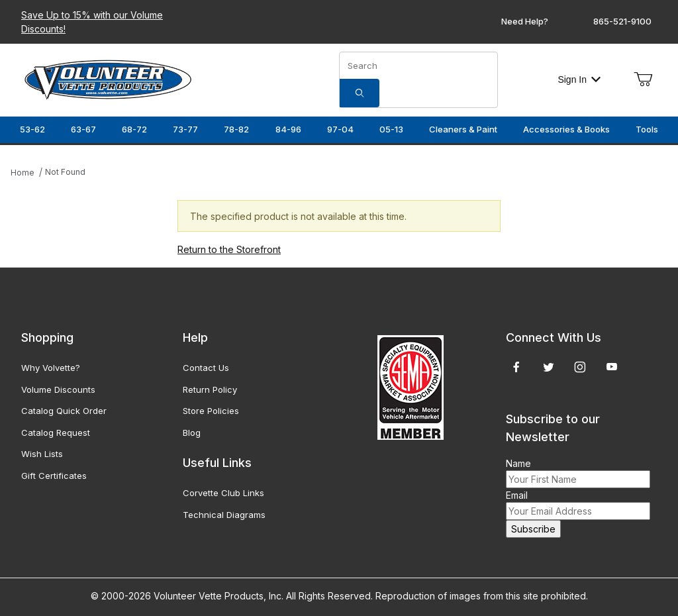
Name (518, 463)
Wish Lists (42, 454)
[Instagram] (580, 367)
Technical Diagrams (224, 515)
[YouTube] (612, 367)
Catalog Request (56, 433)
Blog (192, 433)
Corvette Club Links (223, 493)
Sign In (579, 79)
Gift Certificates (54, 476)
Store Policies (211, 411)
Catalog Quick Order (64, 411)
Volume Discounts (58, 389)
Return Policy (210, 389)
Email (517, 495)
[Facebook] (516, 367)
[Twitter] (549, 367)
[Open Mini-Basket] (643, 79)
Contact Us (206, 368)
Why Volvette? (51, 368)
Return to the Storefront (229, 249)
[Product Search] (418, 66)
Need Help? (525, 21)
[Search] (360, 93)
